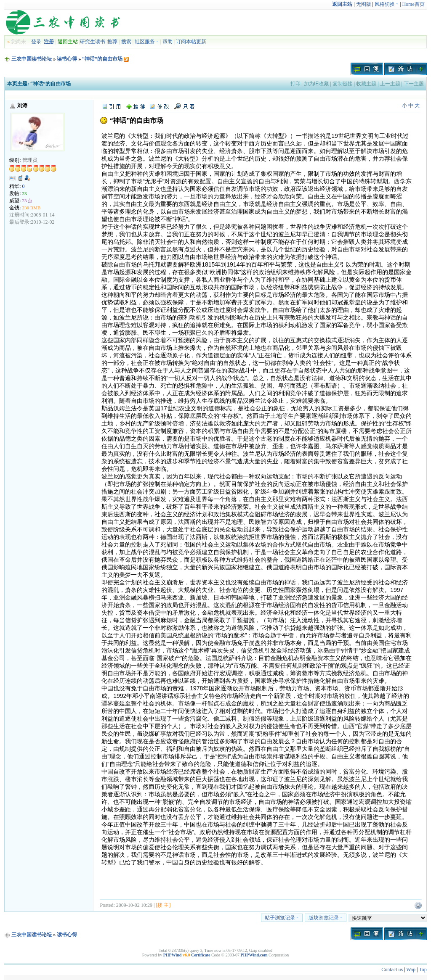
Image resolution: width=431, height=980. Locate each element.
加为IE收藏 (316, 84)
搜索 (126, 42)
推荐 (112, 42)
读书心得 (67, 59)
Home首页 (413, 4)
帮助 (168, 42)
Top (423, 969)
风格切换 (387, 4)
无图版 (364, 4)
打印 (295, 84)
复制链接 (343, 84)
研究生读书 (93, 42)
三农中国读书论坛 (32, 59)
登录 (36, 42)
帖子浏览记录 (282, 918)
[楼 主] (163, 905)
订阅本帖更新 (191, 42)
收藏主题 (366, 84)
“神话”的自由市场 (102, 59)
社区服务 (147, 42)
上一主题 (390, 84)
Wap (411, 969)
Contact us (392, 969)
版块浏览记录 (326, 918)
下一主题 (414, 84)
